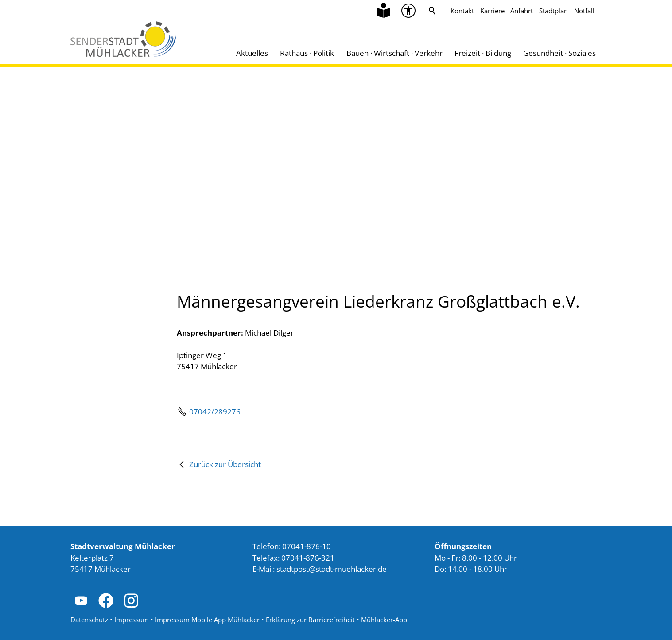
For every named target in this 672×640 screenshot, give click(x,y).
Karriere (492, 11)
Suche (432, 11)
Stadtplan (554, 11)
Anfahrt (522, 11)
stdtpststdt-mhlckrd (332, 569)
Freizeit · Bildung (483, 53)
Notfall (584, 11)
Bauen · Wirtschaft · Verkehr (394, 53)
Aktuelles (252, 53)
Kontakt (462, 11)
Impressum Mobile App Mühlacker (207, 620)
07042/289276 (215, 412)
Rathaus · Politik (307, 53)
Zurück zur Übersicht (225, 464)
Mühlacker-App (384, 620)
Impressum (132, 620)
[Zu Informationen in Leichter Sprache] (384, 11)
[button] (81, 601)
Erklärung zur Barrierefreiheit (310, 620)
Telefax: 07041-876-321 (293, 558)
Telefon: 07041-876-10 (292, 546)
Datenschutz (89, 620)
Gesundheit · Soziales (559, 53)
